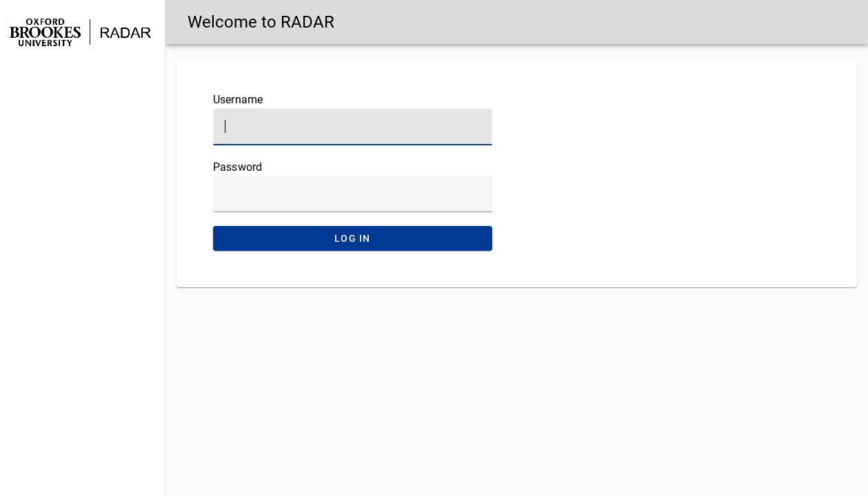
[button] (82, 78)
